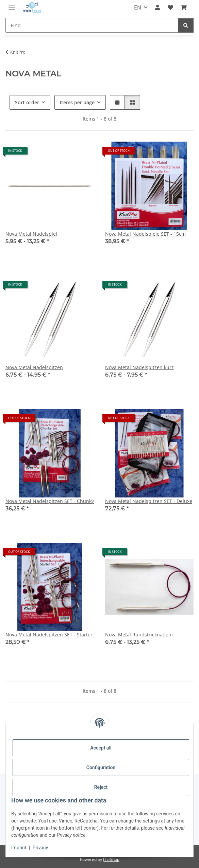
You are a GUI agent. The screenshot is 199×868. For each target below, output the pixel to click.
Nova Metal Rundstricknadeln (139, 635)
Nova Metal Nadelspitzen (34, 367)
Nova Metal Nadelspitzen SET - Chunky (50, 501)
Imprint (19, 848)
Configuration (101, 767)
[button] (157, 7)
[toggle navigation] (12, 4)
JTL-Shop (111, 859)
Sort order (27, 102)
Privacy (40, 848)
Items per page (77, 102)
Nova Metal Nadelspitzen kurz (139, 367)
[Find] (186, 25)
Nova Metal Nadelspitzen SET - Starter (49, 635)
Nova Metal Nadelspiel (31, 234)
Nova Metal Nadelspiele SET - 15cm (145, 234)
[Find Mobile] (92, 25)
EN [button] (138, 7)
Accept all (101, 748)
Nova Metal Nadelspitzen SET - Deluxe (149, 501)
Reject (101, 787)
